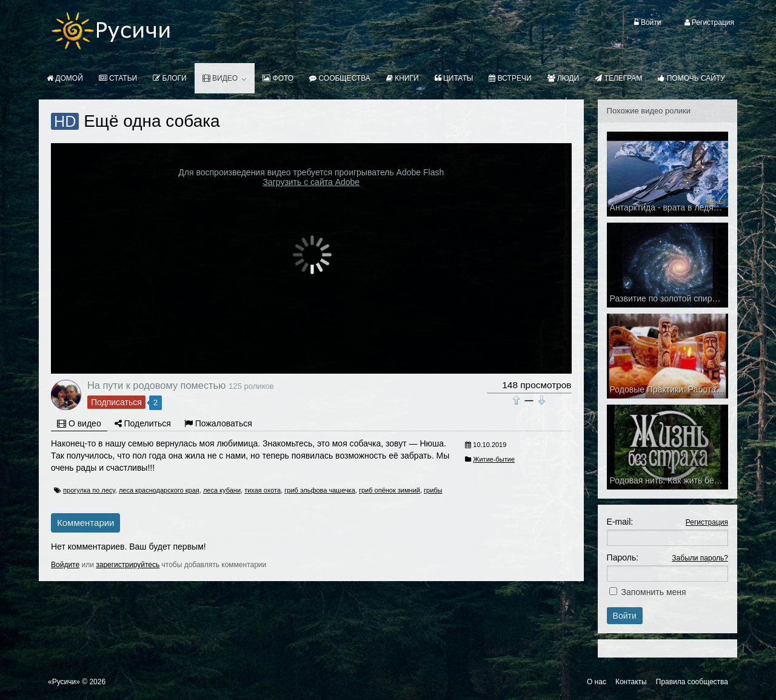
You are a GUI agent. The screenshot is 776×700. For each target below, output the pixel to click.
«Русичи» (64, 682)
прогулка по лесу (89, 490)
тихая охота (263, 490)
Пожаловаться (218, 423)
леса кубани (222, 490)
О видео (79, 423)
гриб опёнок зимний (390, 490)
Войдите (65, 565)
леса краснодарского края (159, 490)
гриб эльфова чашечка (320, 490)
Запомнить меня (654, 592)
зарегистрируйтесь (128, 565)
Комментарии (85, 523)
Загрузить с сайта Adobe (311, 182)
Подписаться (116, 402)
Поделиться (143, 423)
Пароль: (623, 557)
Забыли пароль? (700, 558)
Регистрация (707, 522)
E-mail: (620, 522)
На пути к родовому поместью (156, 385)
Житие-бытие (494, 459)
